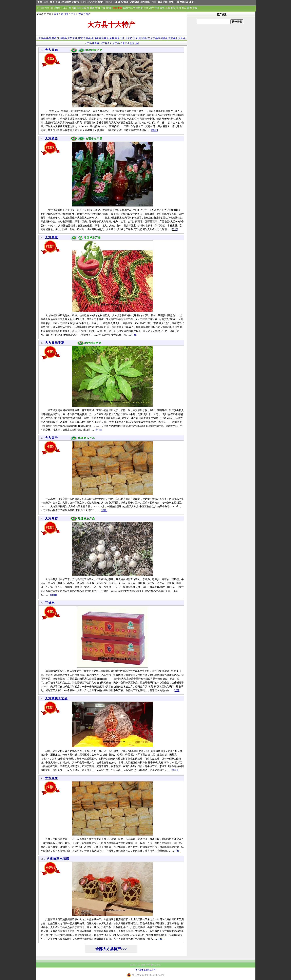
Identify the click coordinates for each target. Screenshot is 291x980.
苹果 (179, 8)
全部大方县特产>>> (111, 949)
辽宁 (89, 2)
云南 (177, 2)
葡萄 (195, 8)
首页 (40, 2)
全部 (138, 38)
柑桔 (173, 8)
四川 (166, 2)
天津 (58, 2)
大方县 (42, 38)
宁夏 (103, 8)
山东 (148, 2)
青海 (98, 8)
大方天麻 (52, 50)
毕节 (73, 14)
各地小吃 (128, 8)
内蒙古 (75, 2)
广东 (63, 8)
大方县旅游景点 (159, 38)
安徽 (131, 2)
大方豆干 (52, 438)
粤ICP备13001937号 (146, 970)
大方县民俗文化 (121, 43)
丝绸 (157, 8)
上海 (115, 2)
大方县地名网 (92, 43)
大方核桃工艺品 (56, 698)
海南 (74, 8)
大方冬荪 (52, 518)
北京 (52, 2)
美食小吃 (120, 38)
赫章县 (103, 38)
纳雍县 (63, 38)
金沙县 (95, 38)
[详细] (155, 130)
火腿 (146, 8)
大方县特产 (84, 14)
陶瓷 (162, 8)
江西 (142, 2)
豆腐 (168, 8)
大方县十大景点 (177, 38)
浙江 (126, 2)
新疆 (109, 8)
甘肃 (92, 8)
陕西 (87, 8)
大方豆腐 (52, 778)
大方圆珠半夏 (55, 343)
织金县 (111, 38)
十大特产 (130, 38)
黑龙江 (101, 2)
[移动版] (135, 43)
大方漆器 (52, 138)
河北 (63, 2)
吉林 (95, 2)
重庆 (160, 2)
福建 (137, 2)
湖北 (52, 8)
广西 (69, 8)
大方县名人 (106, 43)
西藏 (182, 2)
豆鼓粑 (50, 603)
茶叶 (151, 8)
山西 (69, 2)
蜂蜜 (190, 8)
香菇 (184, 8)
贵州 (171, 2)
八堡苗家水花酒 (58, 859)
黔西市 (55, 38)
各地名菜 (138, 8)
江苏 (120, 2)
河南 (47, 8)
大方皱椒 (52, 237)
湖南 (58, 8)
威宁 (80, 38)
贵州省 (65, 14)
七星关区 (72, 38)
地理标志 (145, 38)
